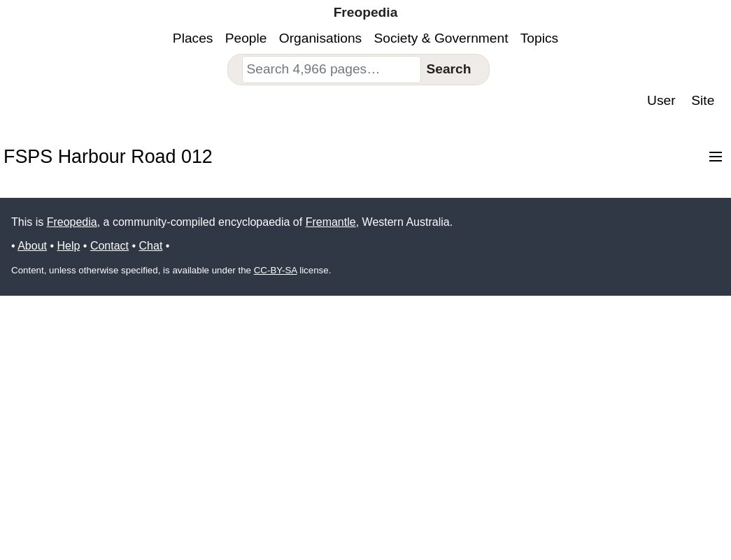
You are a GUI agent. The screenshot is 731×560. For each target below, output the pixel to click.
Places (193, 38)
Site (703, 100)
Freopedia (72, 222)
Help (68, 246)
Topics (539, 38)
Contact (109, 246)
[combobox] (332, 69)
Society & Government (441, 38)
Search (448, 69)
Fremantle (331, 222)
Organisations (320, 38)
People (246, 38)
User (661, 100)
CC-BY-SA (276, 270)
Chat (151, 246)
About (32, 246)
